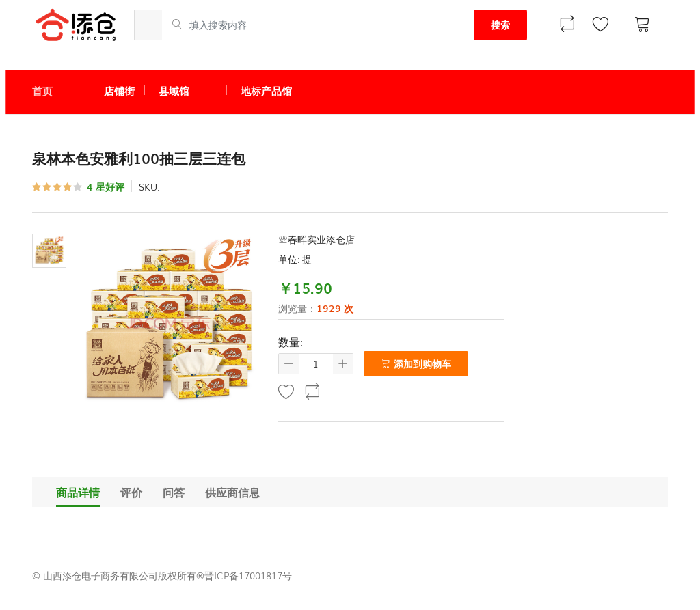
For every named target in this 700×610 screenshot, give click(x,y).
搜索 (500, 25)
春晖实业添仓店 (317, 239)
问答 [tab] (174, 492)
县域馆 (174, 90)
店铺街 (119, 90)
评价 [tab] (131, 492)
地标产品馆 (266, 90)
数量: (291, 342)
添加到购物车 (416, 363)
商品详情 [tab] (78, 492)
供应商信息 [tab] (232, 492)
